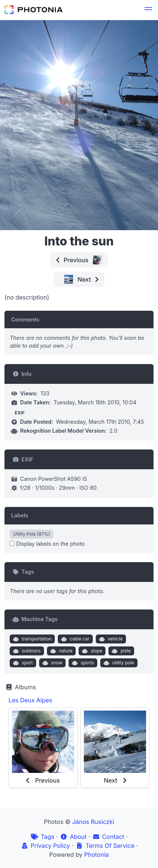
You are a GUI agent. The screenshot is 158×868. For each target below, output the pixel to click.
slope (91, 651)
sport (22, 663)
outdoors (26, 651)
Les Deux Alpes (30, 700)
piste (121, 651)
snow (52, 663)
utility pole (118, 663)
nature (61, 651)
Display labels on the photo (47, 544)
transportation (31, 639)
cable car (75, 639)
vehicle (110, 639)
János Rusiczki (93, 822)
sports (82, 663)
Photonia (97, 855)
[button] (148, 10)
